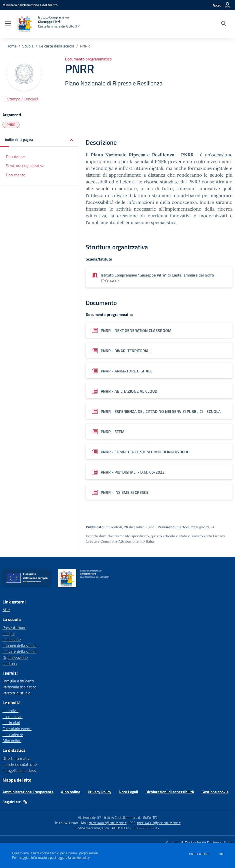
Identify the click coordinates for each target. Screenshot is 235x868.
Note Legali (128, 792)
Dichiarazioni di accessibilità (170, 792)
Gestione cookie (215, 792)
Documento (16, 175)
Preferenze (199, 854)
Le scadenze (13, 735)
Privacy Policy (99, 792)
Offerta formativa (17, 758)
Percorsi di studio (16, 693)
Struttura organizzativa (25, 166)
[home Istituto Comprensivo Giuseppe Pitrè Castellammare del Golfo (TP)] (48, 24)
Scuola (28, 46)
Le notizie (10, 711)
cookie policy (80, 858)
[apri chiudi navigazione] (8, 24)
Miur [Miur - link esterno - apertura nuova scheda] (6, 610)
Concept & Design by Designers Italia (199, 843)
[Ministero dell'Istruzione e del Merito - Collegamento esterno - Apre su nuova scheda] (30, 5)
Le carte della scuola (57, 46)
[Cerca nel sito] (224, 24)
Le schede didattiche (20, 764)
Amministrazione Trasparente (28, 792)
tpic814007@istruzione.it (108, 823)
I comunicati (12, 717)
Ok (221, 854)
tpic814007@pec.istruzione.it (159, 823)
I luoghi (8, 633)
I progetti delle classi (19, 770)
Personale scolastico (19, 687)
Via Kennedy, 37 (89, 817)
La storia (10, 663)
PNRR (11, 125)
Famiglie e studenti (18, 681)
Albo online (12, 741)
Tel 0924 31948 (66, 823)
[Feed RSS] (25, 802)
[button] (39, 140)
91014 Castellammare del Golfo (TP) (131, 817)
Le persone (12, 639)
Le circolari (11, 723)
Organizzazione (15, 657)
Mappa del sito (17, 780)
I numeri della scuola (19, 645)
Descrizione (15, 157)
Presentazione (14, 627)
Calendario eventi (17, 729)
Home (11, 46)
